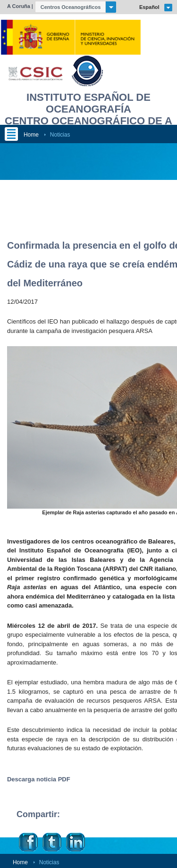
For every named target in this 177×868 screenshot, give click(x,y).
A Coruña (19, 6)
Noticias (60, 135)
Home (31, 135)
